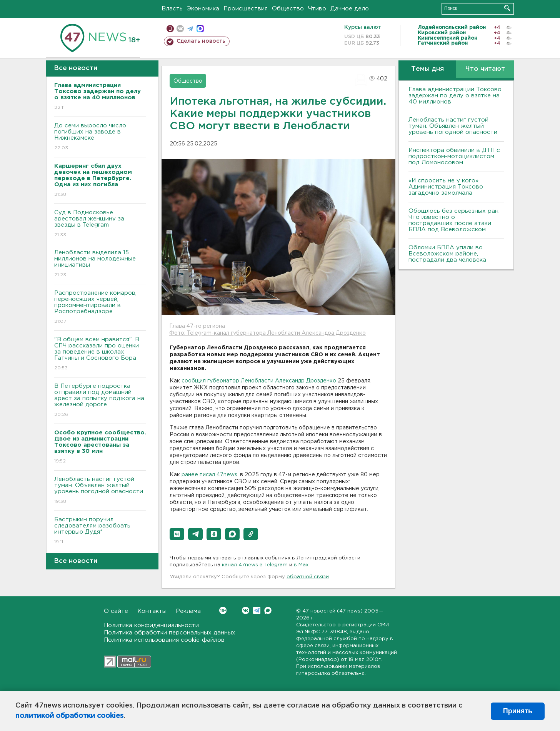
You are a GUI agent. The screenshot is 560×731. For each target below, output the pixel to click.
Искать (507, 8)
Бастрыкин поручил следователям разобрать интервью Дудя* (100, 531)
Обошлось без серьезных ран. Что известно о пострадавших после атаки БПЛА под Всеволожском (454, 220)
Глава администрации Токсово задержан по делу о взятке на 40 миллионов (455, 96)
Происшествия (246, 9)
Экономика (203, 9)
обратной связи (308, 577)
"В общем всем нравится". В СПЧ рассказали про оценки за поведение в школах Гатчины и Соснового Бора (100, 354)
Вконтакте (223, 610)
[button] (177, 534)
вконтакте (180, 29)
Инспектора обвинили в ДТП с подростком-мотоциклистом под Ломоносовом (454, 156)
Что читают (485, 69)
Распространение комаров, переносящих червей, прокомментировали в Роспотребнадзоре (100, 308)
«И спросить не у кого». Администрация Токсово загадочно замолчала (446, 187)
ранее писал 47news (209, 475)
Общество (288, 9)
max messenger (200, 29)
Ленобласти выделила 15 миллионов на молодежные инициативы (100, 264)
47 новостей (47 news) (332, 611)
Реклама (188, 611)
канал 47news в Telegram (255, 565)
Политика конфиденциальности (151, 625)
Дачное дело (350, 9)
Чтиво (317, 9)
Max (268, 610)
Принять (518, 711)
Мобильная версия (170, 29)
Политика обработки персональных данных (170, 633)
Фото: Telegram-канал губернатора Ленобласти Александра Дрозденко (267, 333)
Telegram (257, 610)
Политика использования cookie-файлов (164, 640)
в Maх (301, 565)
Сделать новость (201, 41)
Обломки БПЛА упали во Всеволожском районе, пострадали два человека (447, 254)
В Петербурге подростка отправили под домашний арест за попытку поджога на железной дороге (100, 401)
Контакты (152, 611)
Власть (172, 9)
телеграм (190, 29)
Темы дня (427, 69)
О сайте (116, 611)
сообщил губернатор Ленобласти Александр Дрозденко (259, 381)
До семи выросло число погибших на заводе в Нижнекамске (100, 137)
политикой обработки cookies (69, 716)
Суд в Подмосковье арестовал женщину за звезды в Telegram (100, 224)
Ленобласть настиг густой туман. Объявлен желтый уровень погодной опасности (100, 491)
